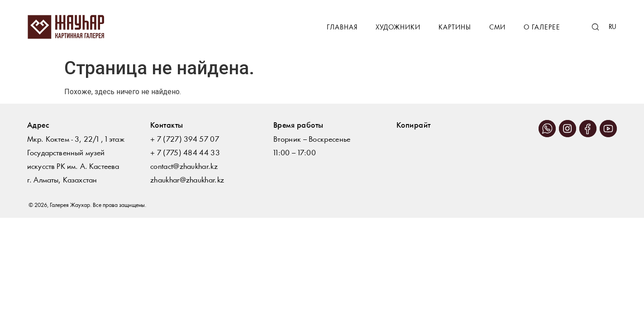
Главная (342, 28)
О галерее (542, 28)
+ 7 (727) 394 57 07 (185, 140)
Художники (398, 28)
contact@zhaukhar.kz (184, 167)
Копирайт (414, 126)
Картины (455, 28)
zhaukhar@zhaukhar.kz (187, 180)
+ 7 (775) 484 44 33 (185, 153)
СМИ (497, 28)
